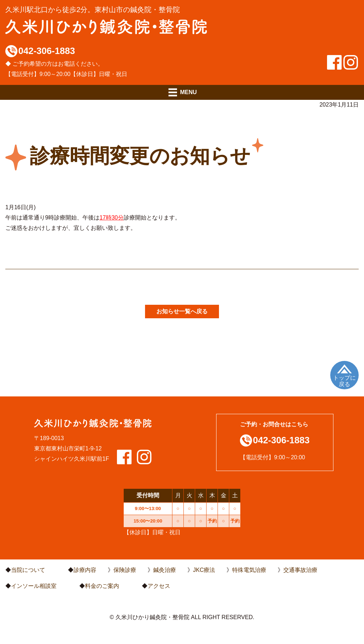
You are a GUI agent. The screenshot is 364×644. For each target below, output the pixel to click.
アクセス (159, 586)
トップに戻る (344, 381)
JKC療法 (204, 570)
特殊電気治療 (249, 570)
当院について (28, 570)
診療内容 (85, 570)
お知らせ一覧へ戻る (182, 311)
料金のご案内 (102, 586)
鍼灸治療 (165, 570)
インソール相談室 (34, 586)
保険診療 (125, 570)
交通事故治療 (300, 570)
